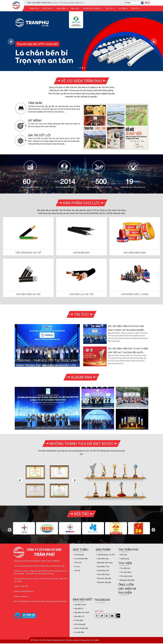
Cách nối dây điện (81, 628)
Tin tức (77, 566)
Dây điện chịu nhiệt (82, 612)
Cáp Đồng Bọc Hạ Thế (28, 253)
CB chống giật (80, 624)
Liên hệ (77, 570)
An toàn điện (79, 632)
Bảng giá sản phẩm (127, 580)
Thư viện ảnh (125, 568)
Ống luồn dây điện (104, 578)
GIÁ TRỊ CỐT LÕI (39, 135)
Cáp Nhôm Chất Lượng (135, 294)
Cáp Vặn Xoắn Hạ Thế (28, 294)
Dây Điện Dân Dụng (135, 253)
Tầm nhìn (78, 563)
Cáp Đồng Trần (103, 570)
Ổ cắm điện (79, 620)
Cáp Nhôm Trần (103, 566)
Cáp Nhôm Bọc (81, 253)
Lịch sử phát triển (81, 559)
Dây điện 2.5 (79, 616)
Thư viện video (126, 572)
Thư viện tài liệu (126, 576)
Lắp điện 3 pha (80, 604)
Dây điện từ (79, 608)
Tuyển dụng (125, 559)
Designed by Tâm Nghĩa (89, 640)
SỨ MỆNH (35, 120)
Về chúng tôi (79, 555)
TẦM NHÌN (35, 103)
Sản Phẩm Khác (103, 574)
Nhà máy (123, 555)
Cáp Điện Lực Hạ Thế (81, 294)
